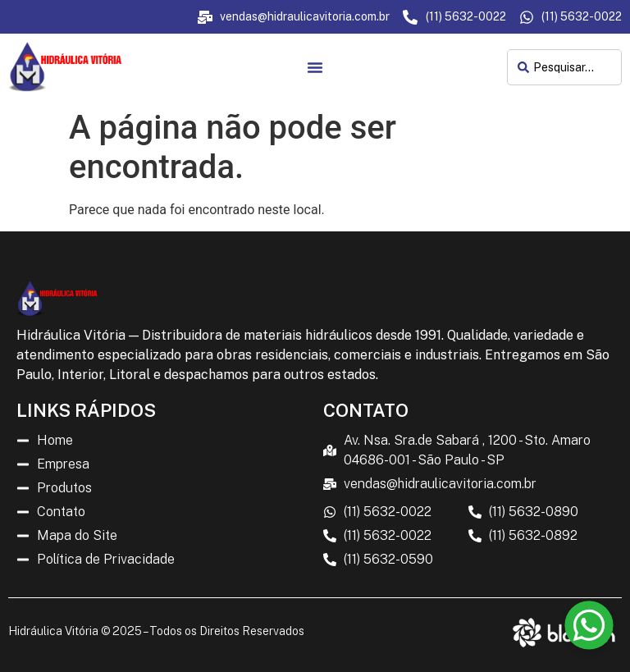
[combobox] (564, 67)
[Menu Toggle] (315, 67)
